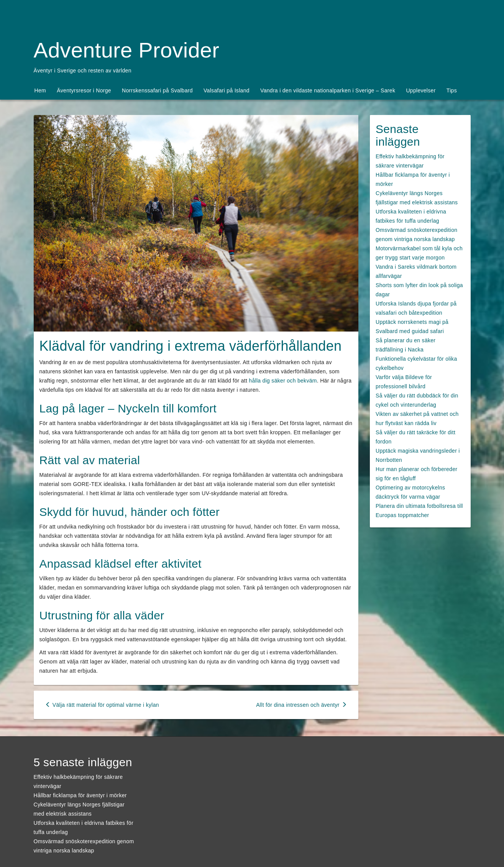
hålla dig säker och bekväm (283, 381)
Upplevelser (421, 90)
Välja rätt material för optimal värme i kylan (102, 705)
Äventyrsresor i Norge (84, 90)
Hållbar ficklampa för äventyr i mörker (80, 795)
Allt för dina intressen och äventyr (301, 705)
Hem (40, 90)
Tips (452, 90)
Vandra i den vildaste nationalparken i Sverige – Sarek (328, 90)
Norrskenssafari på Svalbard (157, 90)
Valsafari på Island (227, 90)
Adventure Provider (127, 50)
